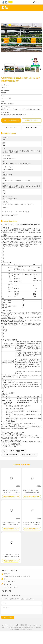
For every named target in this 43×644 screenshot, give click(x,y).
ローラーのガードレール (29, 455)
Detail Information (11, 128)
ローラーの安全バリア (17, 451)
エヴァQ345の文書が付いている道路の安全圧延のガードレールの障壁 (11, 524)
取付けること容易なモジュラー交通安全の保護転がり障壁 (32, 491)
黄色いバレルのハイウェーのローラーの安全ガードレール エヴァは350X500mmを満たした (11, 491)
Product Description (32, 128)
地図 (17, 625)
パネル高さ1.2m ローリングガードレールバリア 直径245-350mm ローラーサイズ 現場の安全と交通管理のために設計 (11, 556)
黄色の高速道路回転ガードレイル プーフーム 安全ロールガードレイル (32, 524)
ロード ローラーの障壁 (10, 455)
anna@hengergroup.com (11, 587)
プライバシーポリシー (8, 625)
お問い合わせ (8, 617)
